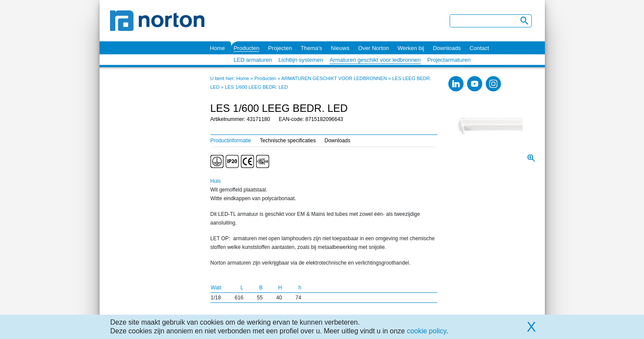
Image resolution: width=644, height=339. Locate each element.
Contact (479, 48)
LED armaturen (253, 60)
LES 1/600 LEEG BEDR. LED (256, 87)
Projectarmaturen (449, 60)
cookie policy (427, 331)
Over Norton (373, 48)
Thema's (311, 48)
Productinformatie (231, 141)
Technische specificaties (288, 141)
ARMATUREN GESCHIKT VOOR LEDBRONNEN (334, 78)
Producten (246, 48)
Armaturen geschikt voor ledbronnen (375, 60)
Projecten (280, 48)
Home (218, 48)
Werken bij (411, 48)
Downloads (447, 48)
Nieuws (340, 48)
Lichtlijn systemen (301, 60)
